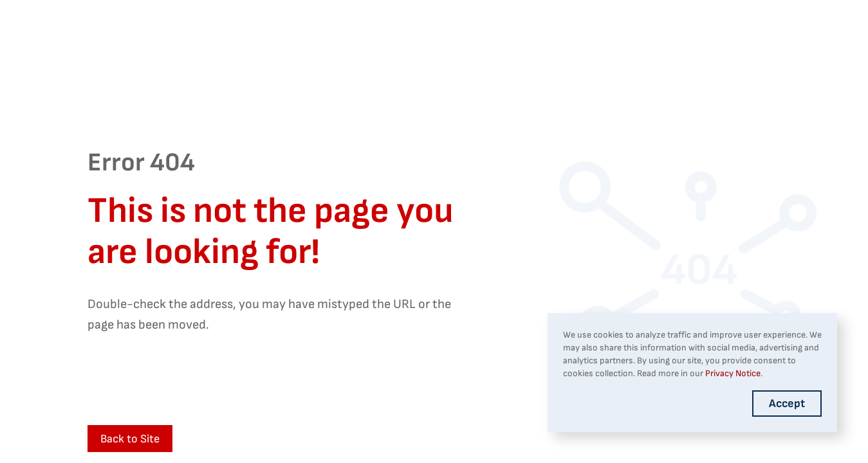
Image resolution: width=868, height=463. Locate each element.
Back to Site (130, 439)
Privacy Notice (733, 373)
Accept (787, 404)
